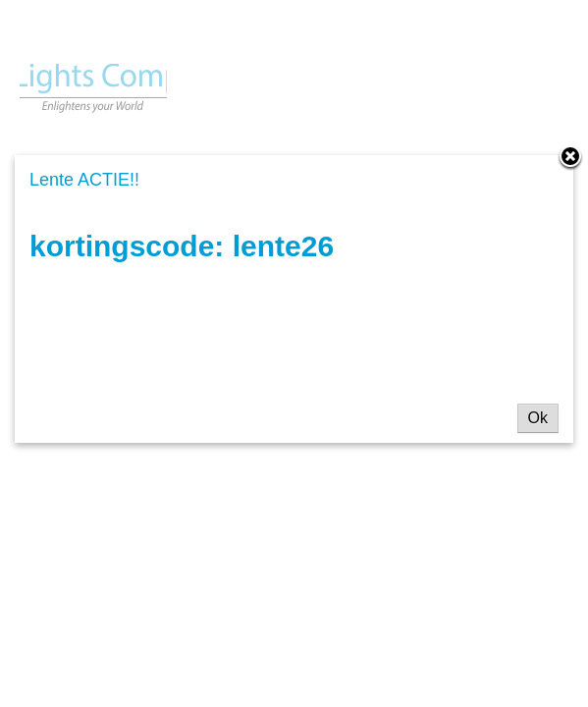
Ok (538, 418)
